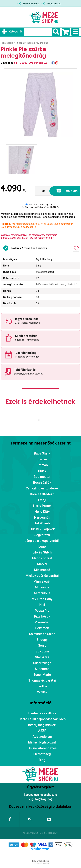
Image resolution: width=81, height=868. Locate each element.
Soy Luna (42, 651)
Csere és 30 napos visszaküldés (42, 719)
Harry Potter (42, 506)
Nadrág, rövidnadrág (38, 43)
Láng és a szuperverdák (42, 541)
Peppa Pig (42, 611)
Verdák (42, 692)
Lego (42, 547)
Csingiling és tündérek (42, 488)
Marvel (42, 564)
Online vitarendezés (42, 748)
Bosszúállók (42, 483)
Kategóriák (16, 31)
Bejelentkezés (31, 4)
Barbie (42, 459)
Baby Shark (42, 453)
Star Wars (42, 657)
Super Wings (42, 663)
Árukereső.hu (40, 854)
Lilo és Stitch (42, 552)
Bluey (42, 471)
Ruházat (20, 43)
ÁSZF (42, 731)
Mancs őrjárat (42, 558)
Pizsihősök (42, 616)
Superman (42, 669)
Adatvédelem (42, 737)
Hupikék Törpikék (42, 529)
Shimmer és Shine (42, 634)
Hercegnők (42, 517)
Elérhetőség (42, 754)
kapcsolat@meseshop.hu (40, 795)
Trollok (42, 686)
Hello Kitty (42, 512)
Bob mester (42, 477)
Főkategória (7, 43)
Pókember (42, 622)
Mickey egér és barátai (42, 576)
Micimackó (42, 570)
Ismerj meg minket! (42, 725)
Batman (42, 465)
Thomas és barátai (42, 680)
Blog (42, 760)
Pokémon (42, 628)
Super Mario (42, 675)
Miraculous (42, 593)
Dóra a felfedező (42, 494)
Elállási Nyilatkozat (42, 742)
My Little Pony (42, 599)
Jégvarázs (42, 535)
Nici (42, 605)
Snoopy (42, 640)
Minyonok (42, 587)
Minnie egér (42, 581)
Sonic (42, 646)
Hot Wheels (42, 523)
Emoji (42, 500)
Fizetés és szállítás (42, 713)
